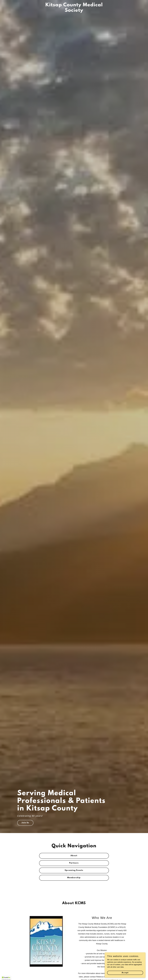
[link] (74, 11)
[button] (6, 978)
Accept (125, 973)
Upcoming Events (74, 870)
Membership (74, 878)
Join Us (25, 823)
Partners (74, 863)
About (74, 856)
